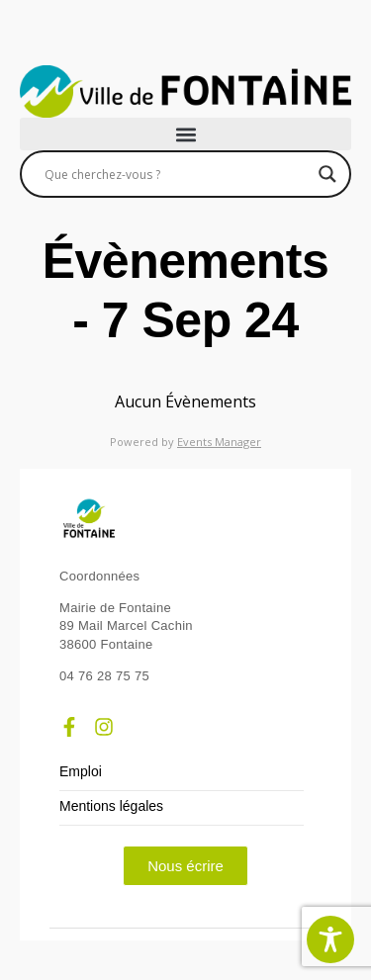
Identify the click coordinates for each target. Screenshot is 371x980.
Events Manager (219, 442)
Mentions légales (111, 806)
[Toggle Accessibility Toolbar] (330, 939)
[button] (185, 134)
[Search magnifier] (327, 174)
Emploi (81, 772)
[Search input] (177, 174)
